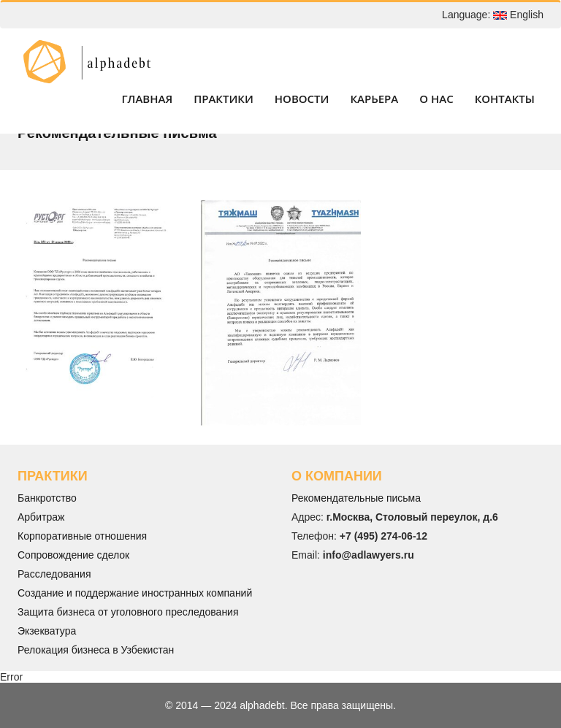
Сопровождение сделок (73, 555)
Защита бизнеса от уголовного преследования (128, 612)
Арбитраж (41, 517)
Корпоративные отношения (82, 536)
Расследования (54, 574)
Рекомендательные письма (356, 498)
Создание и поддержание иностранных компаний (135, 593)
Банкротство (47, 498)
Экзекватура (47, 631)
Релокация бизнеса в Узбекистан (96, 650)
